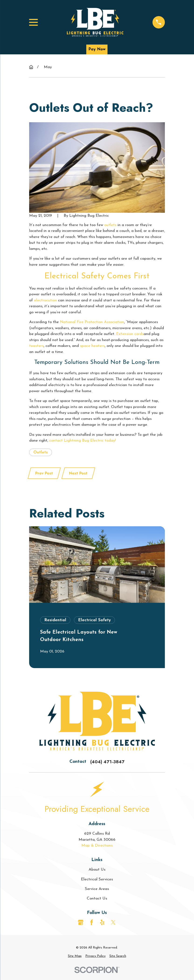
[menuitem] (75, 956)
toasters (36, 346)
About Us (97, 870)
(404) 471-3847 (107, 762)
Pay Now (97, 49)
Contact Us (97, 898)
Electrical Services (97, 879)
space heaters (92, 346)
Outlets (41, 452)
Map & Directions (97, 846)
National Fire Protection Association (92, 322)
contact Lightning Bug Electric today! (82, 441)
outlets (110, 225)
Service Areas (97, 889)
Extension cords (130, 334)
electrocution (45, 300)
